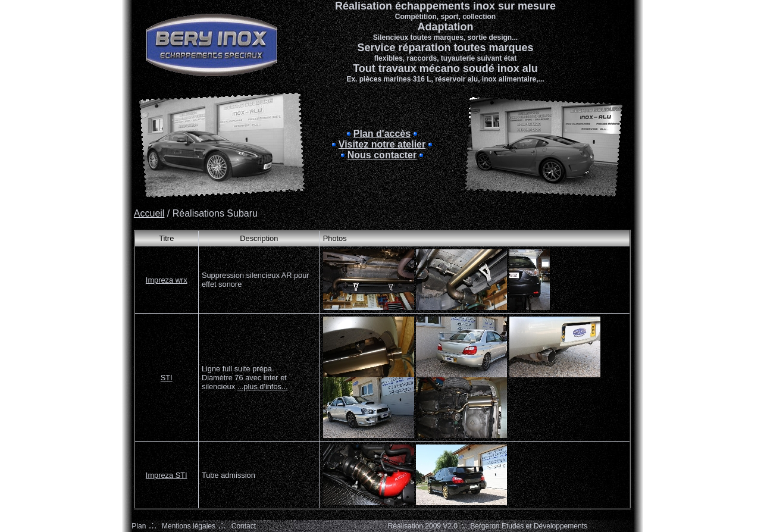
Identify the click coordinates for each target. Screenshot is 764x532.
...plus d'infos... (263, 387)
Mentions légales (189, 526)
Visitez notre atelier (382, 144)
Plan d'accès (382, 134)
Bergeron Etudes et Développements (529, 526)
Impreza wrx (167, 280)
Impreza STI (167, 475)
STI (167, 378)
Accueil (149, 213)
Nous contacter (382, 155)
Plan (139, 526)
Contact (244, 526)
